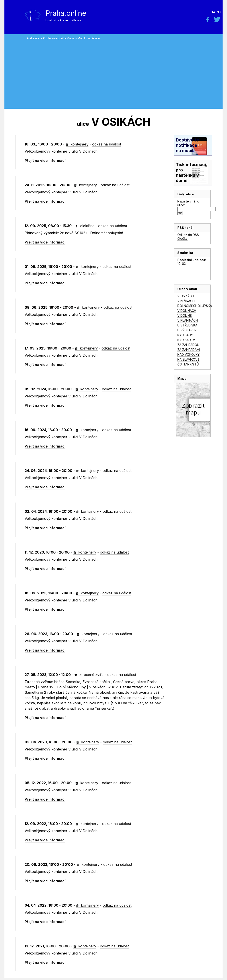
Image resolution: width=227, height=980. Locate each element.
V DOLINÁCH (187, 311)
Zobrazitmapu (193, 409)
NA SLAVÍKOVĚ (188, 359)
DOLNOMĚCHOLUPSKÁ (195, 306)
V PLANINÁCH (188, 320)
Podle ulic (33, 38)
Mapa (71, 38)
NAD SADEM (186, 340)
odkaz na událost (107, 144)
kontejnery (77, 144)
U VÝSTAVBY (187, 330)
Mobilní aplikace (89, 38)
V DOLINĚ (185, 315)
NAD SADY (185, 335)
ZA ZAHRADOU (188, 345)
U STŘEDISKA (187, 325)
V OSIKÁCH (186, 296)
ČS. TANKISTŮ (188, 364)
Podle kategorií (53, 38)
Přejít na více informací (45, 161)
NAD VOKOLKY (188, 354)
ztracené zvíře (89, 675)
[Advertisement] (123, 73)
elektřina (85, 226)
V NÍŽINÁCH (186, 301)
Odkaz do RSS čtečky (188, 237)
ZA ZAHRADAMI (189, 350)
